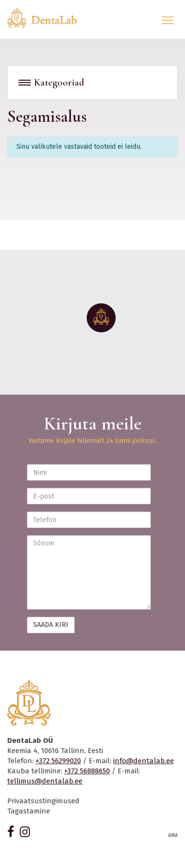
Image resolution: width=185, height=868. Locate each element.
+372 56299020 (58, 761)
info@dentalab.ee (144, 761)
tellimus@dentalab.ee (45, 781)
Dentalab (48, 18)
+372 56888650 (87, 771)
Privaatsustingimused (43, 801)
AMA (173, 836)
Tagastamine (29, 811)
